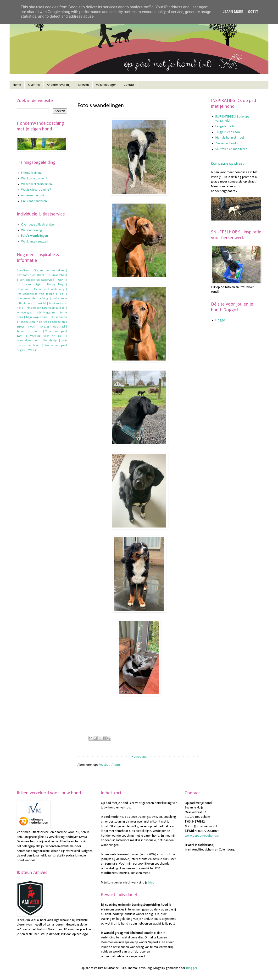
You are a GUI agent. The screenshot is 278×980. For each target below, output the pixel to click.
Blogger (192, 968)
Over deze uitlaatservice (37, 225)
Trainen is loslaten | (30, 331)
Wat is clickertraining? (36, 190)
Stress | (22, 327)
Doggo (220, 320)
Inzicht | (43, 303)
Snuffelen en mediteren (231, 149)
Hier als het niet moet (230, 138)
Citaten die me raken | (50, 271)
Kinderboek (34, 308)
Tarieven (83, 85)
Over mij (34, 85)
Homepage (139, 757)
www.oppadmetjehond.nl (202, 836)
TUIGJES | (45, 327)
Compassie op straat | (32, 275)
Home (17, 85)
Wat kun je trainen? (34, 179)
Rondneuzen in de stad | (35, 322)
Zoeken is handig (227, 143)
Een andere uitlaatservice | (38, 280)
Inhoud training (31, 173)
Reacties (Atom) (109, 765)
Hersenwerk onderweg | (51, 289)
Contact (129, 85)
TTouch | (33, 327)
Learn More (233, 12)
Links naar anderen (34, 201)
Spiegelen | (60, 322)
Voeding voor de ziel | (49, 336)
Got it (253, 12)
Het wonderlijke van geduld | (37, 294)
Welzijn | (34, 350)
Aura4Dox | (24, 271)
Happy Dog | (57, 285)
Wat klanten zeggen (35, 242)
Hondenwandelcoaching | (34, 299)
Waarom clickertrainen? (37, 184)
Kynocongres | (26, 313)
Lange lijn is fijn (226, 127)
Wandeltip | (52, 341)
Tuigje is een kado (228, 132)
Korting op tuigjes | (55, 308)
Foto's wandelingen (34, 236)
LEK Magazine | (48, 313)
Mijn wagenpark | (38, 317)
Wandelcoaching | (29, 341)
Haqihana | (25, 289)
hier (151, 883)
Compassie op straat (227, 164)
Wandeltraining (32, 230)
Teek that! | (60, 327)
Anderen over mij (59, 85)
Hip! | (63, 294)
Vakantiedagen (106, 85)
